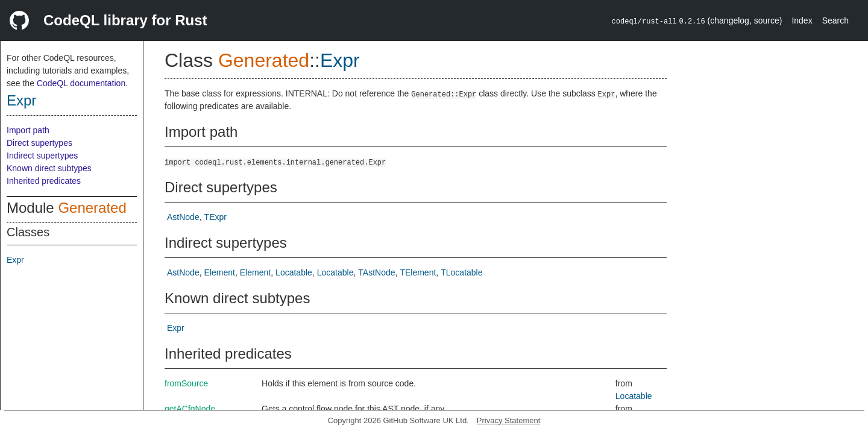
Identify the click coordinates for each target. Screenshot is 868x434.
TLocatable (461, 272)
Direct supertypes (39, 143)
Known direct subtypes (49, 168)
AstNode (183, 217)
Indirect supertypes (42, 156)
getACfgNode (190, 409)
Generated (92, 208)
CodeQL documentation (81, 83)
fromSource (186, 383)
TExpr (215, 217)
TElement (418, 272)
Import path (28, 130)
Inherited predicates (44, 181)
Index (802, 20)
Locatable (294, 272)
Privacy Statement (509, 420)
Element (220, 272)
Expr (21, 100)
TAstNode (376, 272)
